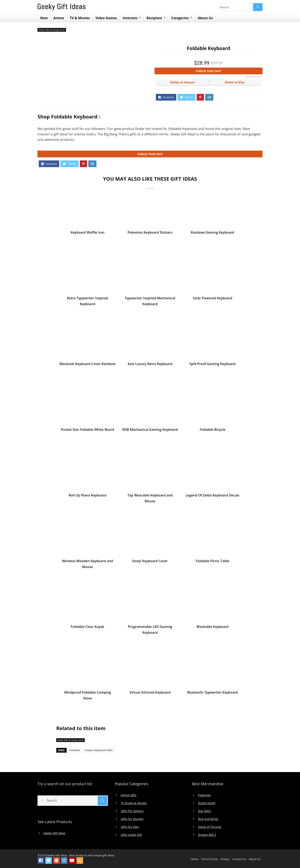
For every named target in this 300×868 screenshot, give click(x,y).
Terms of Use (210, 859)
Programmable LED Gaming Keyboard (150, 631)
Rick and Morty (208, 819)
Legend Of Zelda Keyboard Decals (212, 497)
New (44, 18)
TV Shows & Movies (134, 803)
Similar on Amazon (182, 82)
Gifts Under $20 (131, 835)
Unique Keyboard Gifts (99, 750)
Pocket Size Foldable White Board (87, 431)
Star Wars (204, 811)
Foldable (75, 750)
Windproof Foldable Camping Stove (87, 697)
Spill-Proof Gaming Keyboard (212, 365)
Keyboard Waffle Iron (87, 234)
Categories (180, 18)
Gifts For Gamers (132, 811)
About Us (205, 18)
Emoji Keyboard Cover (150, 562)
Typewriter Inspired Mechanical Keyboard (150, 302)
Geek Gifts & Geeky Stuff (52, 30)
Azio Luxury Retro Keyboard (150, 365)
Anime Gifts (129, 795)
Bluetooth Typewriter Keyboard (213, 694)
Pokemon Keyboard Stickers (150, 234)
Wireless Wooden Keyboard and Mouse (88, 565)
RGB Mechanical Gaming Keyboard (150, 431)
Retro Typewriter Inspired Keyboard (87, 302)
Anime (59, 18)
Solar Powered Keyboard (212, 300)
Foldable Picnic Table (213, 562)
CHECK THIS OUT (229, 72)
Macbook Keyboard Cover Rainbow (87, 365)
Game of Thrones (210, 827)
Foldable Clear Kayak (87, 628)
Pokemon (204, 795)
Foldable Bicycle (212, 431)
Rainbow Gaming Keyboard (213, 234)
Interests (130, 18)
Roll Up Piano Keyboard (88, 497)
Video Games (106, 18)
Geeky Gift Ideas (54, 833)
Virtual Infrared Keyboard (150, 694)
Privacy (225, 859)
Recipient (154, 18)
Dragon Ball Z (207, 835)
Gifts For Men (130, 827)
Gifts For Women (132, 819)
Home (194, 859)
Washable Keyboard (212, 628)
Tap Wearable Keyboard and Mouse (150, 500)
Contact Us (239, 859)
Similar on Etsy (234, 82)
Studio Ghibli (207, 803)
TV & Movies (80, 18)
